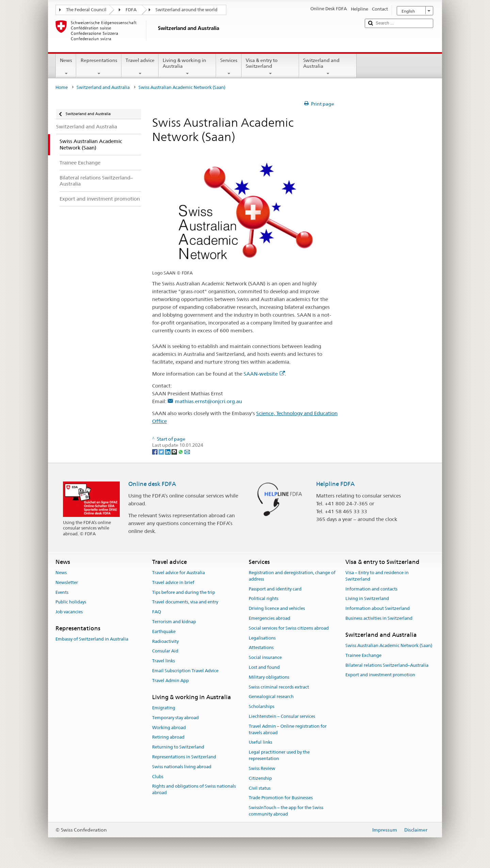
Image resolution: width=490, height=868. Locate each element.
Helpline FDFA (335, 484)
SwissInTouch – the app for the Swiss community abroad (286, 811)
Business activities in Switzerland (379, 618)
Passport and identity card (275, 589)
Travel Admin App (170, 681)
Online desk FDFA (152, 484)
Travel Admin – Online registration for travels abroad (288, 729)
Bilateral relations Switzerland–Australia (387, 665)
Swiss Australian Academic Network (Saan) (389, 645)
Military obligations (269, 677)
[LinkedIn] (168, 452)
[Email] (187, 452)
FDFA (131, 10)
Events (62, 592)
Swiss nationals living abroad (182, 767)
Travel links (164, 661)
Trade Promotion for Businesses (281, 798)
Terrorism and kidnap (174, 622)
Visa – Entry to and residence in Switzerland (377, 576)
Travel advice (140, 67)
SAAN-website (264, 374)
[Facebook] (155, 452)
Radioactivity (165, 641)
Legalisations (262, 638)
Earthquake (164, 632)
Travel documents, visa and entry (185, 602)
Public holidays (71, 602)
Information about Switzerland (378, 608)
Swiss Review (262, 768)
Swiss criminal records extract (279, 687)
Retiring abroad (168, 737)
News (66, 67)
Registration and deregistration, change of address (292, 576)
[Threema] (175, 452)
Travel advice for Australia (178, 573)
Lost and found (264, 667)
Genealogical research (271, 697)
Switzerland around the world (186, 10)
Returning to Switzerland (178, 747)
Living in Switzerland (367, 599)
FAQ (157, 612)
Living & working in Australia (187, 67)
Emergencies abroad (269, 618)
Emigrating (164, 708)
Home (62, 87)
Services (229, 67)
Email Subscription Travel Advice (185, 671)
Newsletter (67, 582)
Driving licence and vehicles (277, 608)
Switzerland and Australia (328, 67)
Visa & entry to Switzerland (270, 67)
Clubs (158, 777)
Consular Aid (165, 651)
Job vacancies (69, 612)
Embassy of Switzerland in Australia (92, 639)
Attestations (261, 648)
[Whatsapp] (181, 452)
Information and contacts (371, 589)
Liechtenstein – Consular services (282, 716)
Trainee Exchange (363, 655)
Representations (99, 67)
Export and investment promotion (380, 675)
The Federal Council (86, 10)
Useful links (260, 743)
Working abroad (169, 728)
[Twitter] (162, 452)
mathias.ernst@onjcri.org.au (208, 401)
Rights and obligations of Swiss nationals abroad (194, 790)
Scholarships (262, 707)
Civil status (260, 788)
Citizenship (260, 778)
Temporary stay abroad (175, 718)
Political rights (264, 599)
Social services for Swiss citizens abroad (289, 628)
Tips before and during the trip (184, 592)
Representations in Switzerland (184, 757)
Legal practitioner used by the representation (279, 756)
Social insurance (265, 657)
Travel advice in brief (173, 582)
